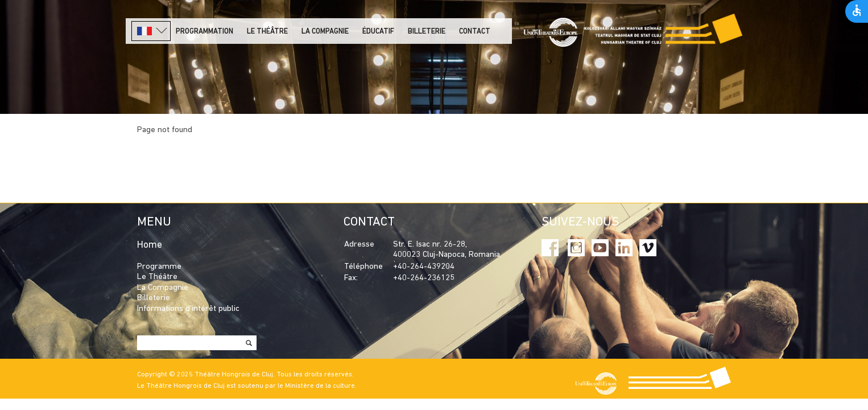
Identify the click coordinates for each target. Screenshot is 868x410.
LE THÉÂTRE (267, 32)
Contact (475, 32)
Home (150, 245)
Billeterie (427, 32)
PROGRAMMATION (204, 32)
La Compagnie (325, 32)
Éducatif (378, 32)
